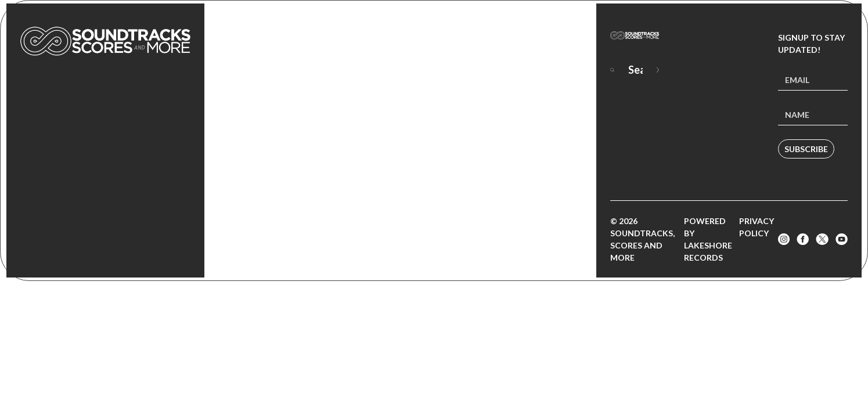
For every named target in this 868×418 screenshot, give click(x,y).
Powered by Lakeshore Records (708, 239)
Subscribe (806, 149)
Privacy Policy (757, 227)
